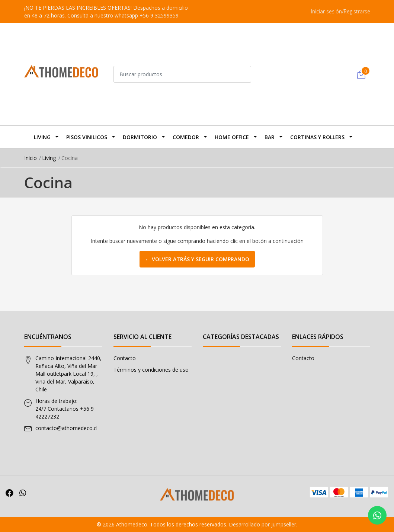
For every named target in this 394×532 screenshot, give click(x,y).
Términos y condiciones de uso (151, 370)
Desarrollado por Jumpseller (262, 524)
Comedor (186, 137)
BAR (270, 137)
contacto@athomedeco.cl (66, 428)
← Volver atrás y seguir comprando (197, 259)
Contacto (125, 358)
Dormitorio (140, 137)
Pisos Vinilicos (87, 137)
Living (42, 137)
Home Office (232, 137)
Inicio (31, 158)
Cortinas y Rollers (317, 137)
